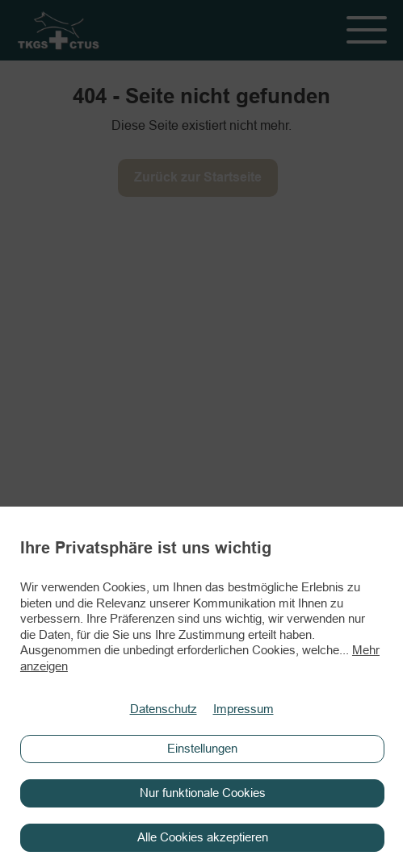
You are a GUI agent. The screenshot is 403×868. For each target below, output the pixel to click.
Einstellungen (202, 749)
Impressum (243, 709)
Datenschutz (164, 709)
